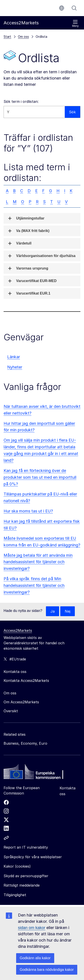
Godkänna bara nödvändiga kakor (47, 970)
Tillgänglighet (15, 895)
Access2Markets (18, 630)
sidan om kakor (32, 928)
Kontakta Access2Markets (26, 681)
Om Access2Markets (21, 702)
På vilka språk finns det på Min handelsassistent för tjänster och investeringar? (34, 585)
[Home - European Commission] (36, 773)
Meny (75, 24)
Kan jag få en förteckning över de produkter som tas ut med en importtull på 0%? (40, 477)
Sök (74, 8)
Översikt (11, 711)
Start (7, 37)
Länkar (14, 357)
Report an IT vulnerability (26, 847)
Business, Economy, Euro (25, 743)
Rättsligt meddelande (22, 885)
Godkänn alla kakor (35, 958)
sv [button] (62, 8)
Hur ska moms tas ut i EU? (28, 511)
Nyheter (15, 367)
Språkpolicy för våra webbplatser (33, 857)
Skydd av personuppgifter (26, 876)
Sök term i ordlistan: (21, 101)
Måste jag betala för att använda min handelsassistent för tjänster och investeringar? (38, 562)
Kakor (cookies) (17, 866)
